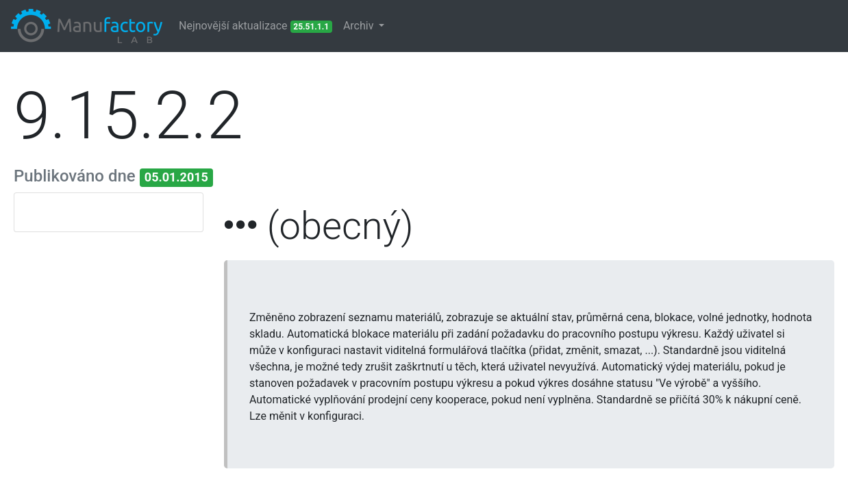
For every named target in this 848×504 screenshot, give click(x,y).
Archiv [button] (360, 26)
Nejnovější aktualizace (255, 26)
